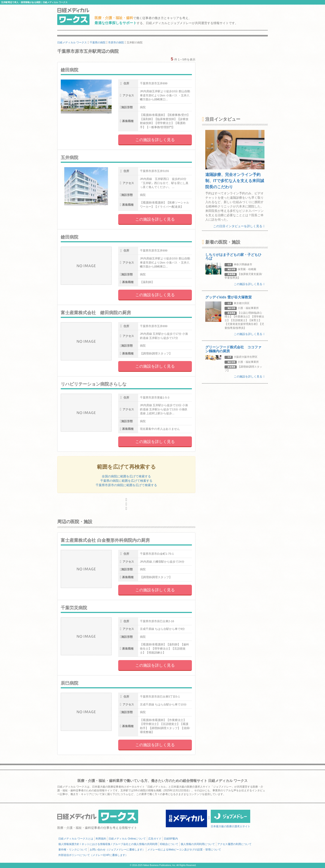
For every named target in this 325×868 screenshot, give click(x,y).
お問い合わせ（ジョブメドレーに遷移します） (117, 850)
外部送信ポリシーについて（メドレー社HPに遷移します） (93, 855)
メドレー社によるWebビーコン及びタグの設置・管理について (184, 850)
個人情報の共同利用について (198, 844)
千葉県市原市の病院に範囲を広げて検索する (126, 485)
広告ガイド (155, 839)
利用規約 (101, 839)
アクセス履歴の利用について (234, 844)
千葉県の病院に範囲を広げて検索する (126, 481)
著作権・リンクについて (73, 850)
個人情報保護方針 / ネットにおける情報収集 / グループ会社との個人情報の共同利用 (108, 844)
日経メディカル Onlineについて (127, 839)
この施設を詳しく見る (155, 140)
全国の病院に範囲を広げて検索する (126, 476)
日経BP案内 (171, 839)
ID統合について (169, 844)
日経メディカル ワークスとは (76, 839)
